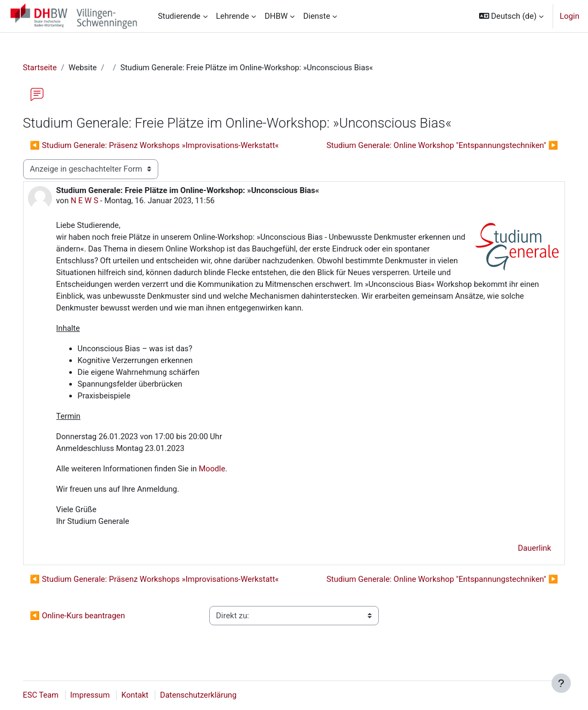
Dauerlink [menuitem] (519, 553)
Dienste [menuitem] (317, 16)
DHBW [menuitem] (276, 16)
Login (569, 16)
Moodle (229, 474)
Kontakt (152, 696)
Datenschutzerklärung (216, 696)
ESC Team (56, 696)
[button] (512, 16)
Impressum (106, 696)
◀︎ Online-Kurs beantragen (93, 621)
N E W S (100, 202)
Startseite (55, 68)
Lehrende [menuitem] (233, 16)
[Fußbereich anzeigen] (561, 683)
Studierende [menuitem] (179, 16)
